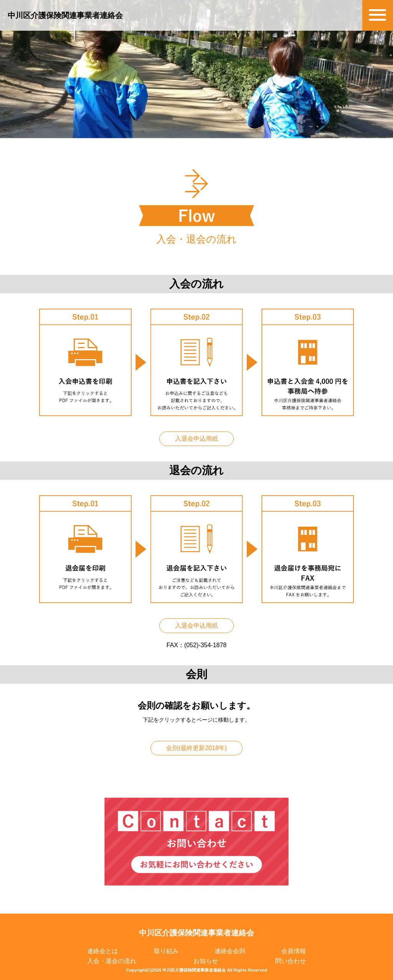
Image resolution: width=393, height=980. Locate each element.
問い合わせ (291, 961)
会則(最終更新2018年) (196, 748)
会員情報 (294, 951)
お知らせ (206, 961)
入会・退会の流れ (112, 961)
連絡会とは (102, 951)
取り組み (166, 951)
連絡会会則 (230, 951)
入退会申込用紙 (196, 439)
